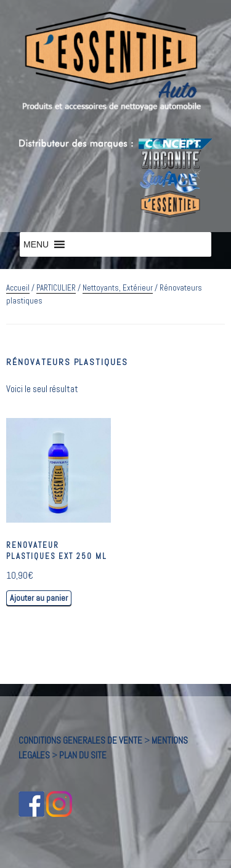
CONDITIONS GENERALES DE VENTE (80, 740)
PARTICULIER (56, 288)
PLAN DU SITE (83, 755)
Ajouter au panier (39, 598)
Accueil (18, 288)
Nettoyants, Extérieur (118, 288)
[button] (36, 244)
